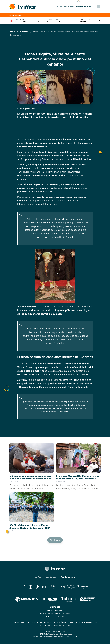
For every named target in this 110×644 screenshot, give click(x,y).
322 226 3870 (57, 611)
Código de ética (17, 622)
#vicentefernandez (42, 408)
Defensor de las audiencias (87, 622)
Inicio (12, 32)
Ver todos (55, 540)
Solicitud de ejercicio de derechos (55, 626)
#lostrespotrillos (66, 402)
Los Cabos (51, 577)
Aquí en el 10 (20, 22)
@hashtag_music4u (32, 402)
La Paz (38, 577)
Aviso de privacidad (52, 622)
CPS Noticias (86, 22)
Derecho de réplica (34, 622)
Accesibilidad (68, 622)
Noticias (24, 32)
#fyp (82, 408)
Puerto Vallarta (68, 577)
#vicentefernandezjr (37, 405)
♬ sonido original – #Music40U (64, 410)
